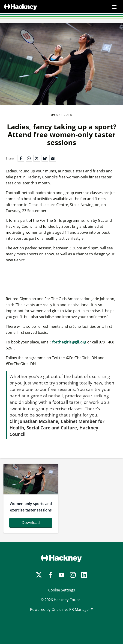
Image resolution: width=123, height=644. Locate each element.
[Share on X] (37, 158)
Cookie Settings (62, 590)
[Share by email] (53, 158)
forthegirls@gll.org (69, 342)
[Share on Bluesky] (45, 158)
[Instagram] (73, 575)
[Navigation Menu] (114, 7)
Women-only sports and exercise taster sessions (31, 507)
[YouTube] (61, 575)
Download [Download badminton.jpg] (31, 522)
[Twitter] (39, 575)
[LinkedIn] (84, 575)
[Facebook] (50, 575)
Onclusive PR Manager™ (72, 609)
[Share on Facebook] (21, 158)
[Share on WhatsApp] (29, 158)
